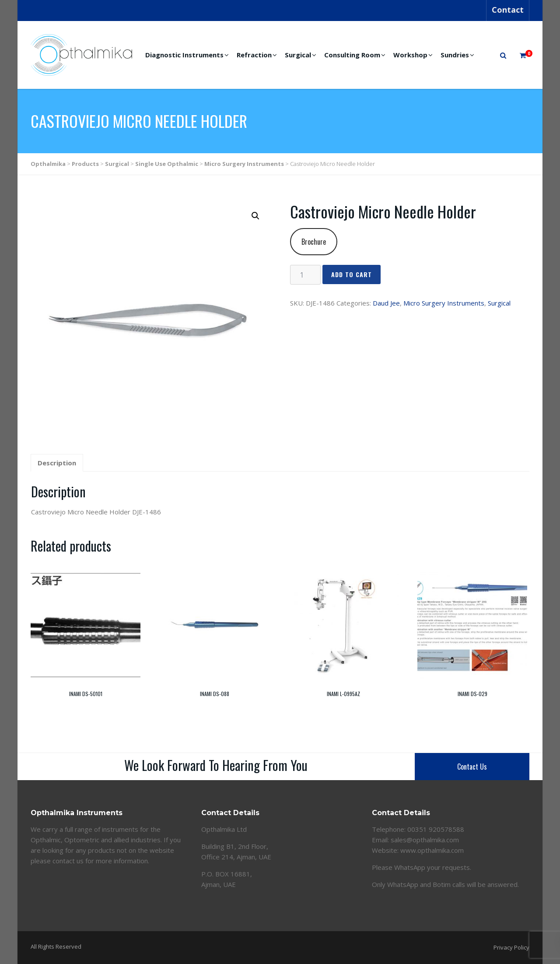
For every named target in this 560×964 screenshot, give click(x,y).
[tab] (57, 463)
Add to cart (352, 274)
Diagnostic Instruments (184, 55)
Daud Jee (386, 303)
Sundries (455, 55)
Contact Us (472, 767)
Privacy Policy (511, 947)
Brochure (314, 242)
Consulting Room (352, 55)
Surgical (298, 55)
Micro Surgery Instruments (444, 303)
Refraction (254, 55)
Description (57, 463)
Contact (508, 10)
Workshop (410, 55)
